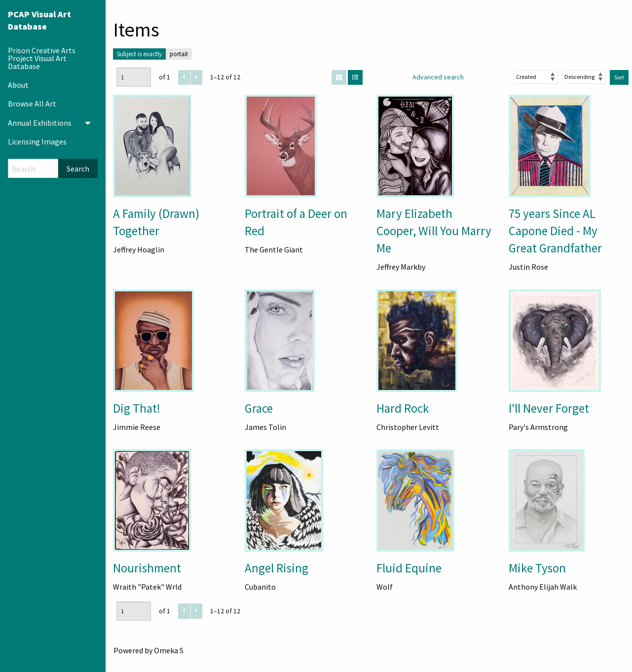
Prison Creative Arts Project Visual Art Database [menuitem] (42, 58)
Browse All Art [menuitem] (32, 104)
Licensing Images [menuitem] (37, 141)
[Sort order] (584, 77)
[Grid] (339, 77)
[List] (355, 77)
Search (78, 169)
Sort (619, 77)
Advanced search (438, 77)
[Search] (33, 168)
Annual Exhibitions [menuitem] (40, 123)
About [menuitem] (18, 85)
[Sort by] (536, 77)
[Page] (134, 77)
